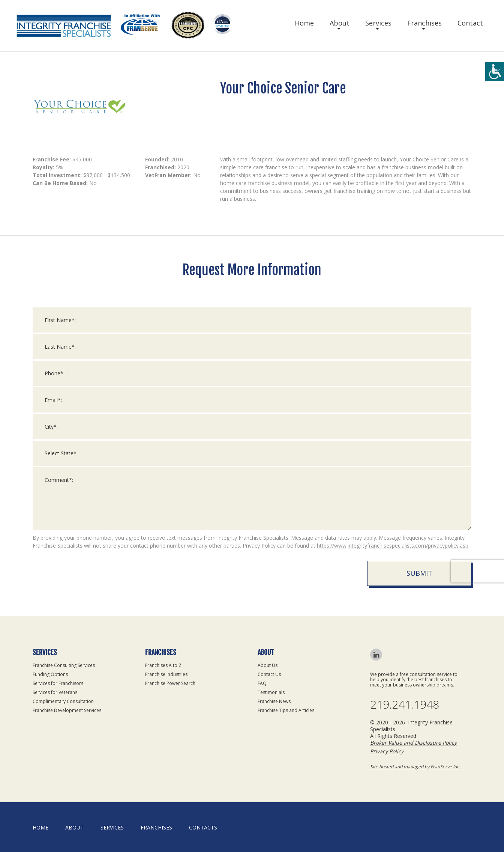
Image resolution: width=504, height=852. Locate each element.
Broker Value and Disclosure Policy (413, 743)
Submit (419, 580)
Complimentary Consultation (63, 701)
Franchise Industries (166, 674)
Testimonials (271, 692)
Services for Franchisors (58, 683)
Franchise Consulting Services (64, 665)
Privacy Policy (387, 751)
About (340, 23)
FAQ (262, 683)
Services (378, 23)
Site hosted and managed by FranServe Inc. (415, 767)
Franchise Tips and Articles (286, 710)
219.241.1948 (405, 704)
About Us (268, 665)
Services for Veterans (55, 692)
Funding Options (50, 674)
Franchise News (274, 701)
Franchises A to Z (163, 665)
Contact (470, 23)
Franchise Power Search (170, 683)
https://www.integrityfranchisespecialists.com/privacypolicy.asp (393, 552)
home (40, 827)
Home (304, 23)
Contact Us (269, 674)
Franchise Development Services (67, 710)
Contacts (203, 827)
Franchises (424, 23)
